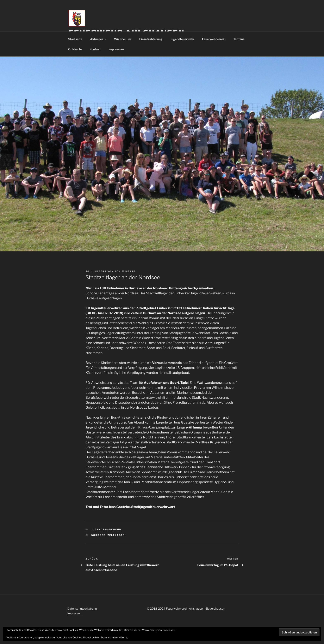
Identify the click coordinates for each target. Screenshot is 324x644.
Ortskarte (75, 49)
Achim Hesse (125, 271)
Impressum (116, 49)
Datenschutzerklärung (82, 608)
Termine (239, 39)
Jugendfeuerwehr (182, 39)
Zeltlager (116, 535)
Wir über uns (123, 39)
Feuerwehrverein (214, 39)
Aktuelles (99, 39)
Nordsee (98, 535)
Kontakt (95, 49)
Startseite (75, 39)
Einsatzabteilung (151, 39)
